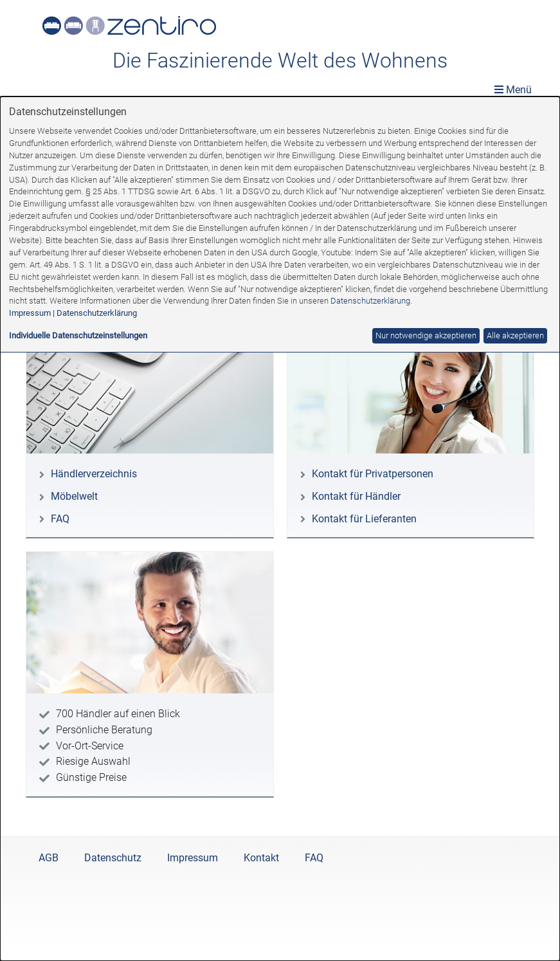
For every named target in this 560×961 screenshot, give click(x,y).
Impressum (30, 313)
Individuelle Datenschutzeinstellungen (78, 335)
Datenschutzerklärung (370, 301)
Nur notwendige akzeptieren (426, 335)
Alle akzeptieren (515, 335)
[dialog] (280, 529)
